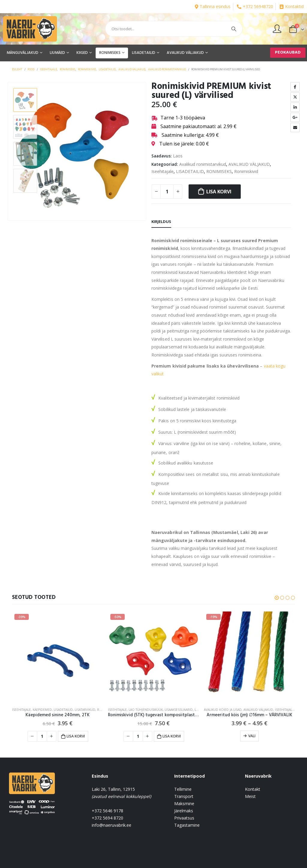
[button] (277, 598)
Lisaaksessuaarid (179, 710)
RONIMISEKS (110, 53)
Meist (250, 796)
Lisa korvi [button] (76, 736)
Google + (295, 117)
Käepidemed (42, 710)
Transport (184, 796)
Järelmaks (184, 811)
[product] (58, 657)
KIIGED (82, 53)
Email (295, 128)
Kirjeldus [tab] (161, 221)
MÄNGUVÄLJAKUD (22, 53)
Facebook (295, 87)
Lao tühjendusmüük (146, 710)
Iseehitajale (162, 171)
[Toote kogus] (167, 192)
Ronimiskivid (246, 171)
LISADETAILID (144, 53)
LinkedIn (295, 107)
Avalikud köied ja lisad (223, 710)
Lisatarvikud (85, 710)
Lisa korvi (219, 192)
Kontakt (253, 789)
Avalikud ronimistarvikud (203, 164)
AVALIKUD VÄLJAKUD (185, 53)
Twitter (295, 97)
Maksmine (184, 803)
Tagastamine (187, 825)
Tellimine (183, 789)
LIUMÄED (57, 53)
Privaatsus (184, 818)
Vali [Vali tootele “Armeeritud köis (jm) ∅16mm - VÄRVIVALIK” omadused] (252, 736)
